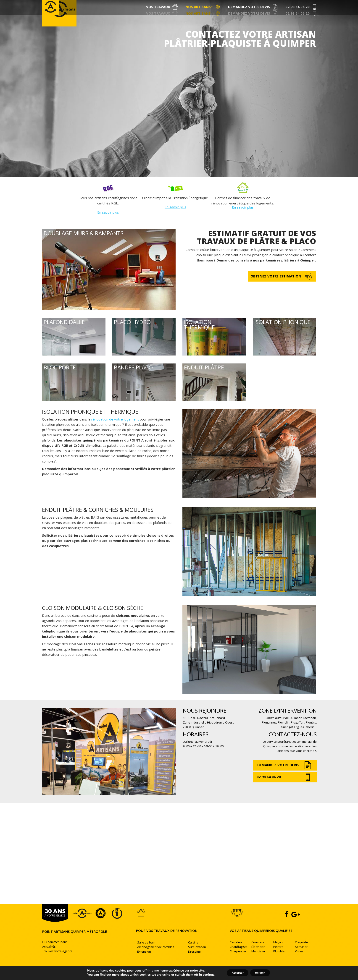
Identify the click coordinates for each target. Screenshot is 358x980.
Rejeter (262, 973)
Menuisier (258, 959)
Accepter (235, 973)
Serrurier (301, 955)
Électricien (258, 955)
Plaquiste (301, 950)
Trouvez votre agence (57, 959)
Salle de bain (146, 950)
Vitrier (299, 959)
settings (204, 975)
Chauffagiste (239, 955)
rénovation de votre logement (115, 427)
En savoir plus (108, 220)
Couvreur (258, 950)
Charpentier (238, 959)
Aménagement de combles (156, 955)
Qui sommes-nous (55, 950)
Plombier (279, 959)
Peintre (278, 955)
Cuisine (193, 950)
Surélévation (197, 955)
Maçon (278, 950)
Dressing (194, 959)
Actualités (49, 954)
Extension (144, 959)
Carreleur (236, 950)
